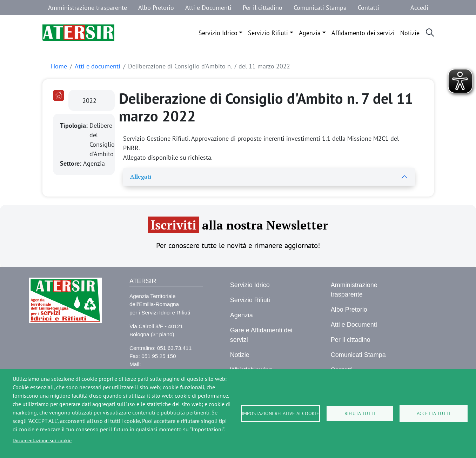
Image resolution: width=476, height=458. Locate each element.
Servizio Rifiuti (268, 33)
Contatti (368, 8)
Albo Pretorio (156, 8)
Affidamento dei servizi (363, 33)
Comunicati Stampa (320, 8)
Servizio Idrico (218, 33)
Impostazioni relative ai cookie (280, 413)
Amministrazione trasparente (88, 8)
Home (59, 66)
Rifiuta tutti (360, 413)
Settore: (72, 163)
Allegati (141, 177)
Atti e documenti (98, 66)
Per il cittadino (263, 8)
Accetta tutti (433, 413)
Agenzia (310, 33)
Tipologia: (75, 125)
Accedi (419, 8)
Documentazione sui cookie (42, 440)
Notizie (410, 33)
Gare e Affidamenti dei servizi (261, 335)
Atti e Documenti (208, 8)
